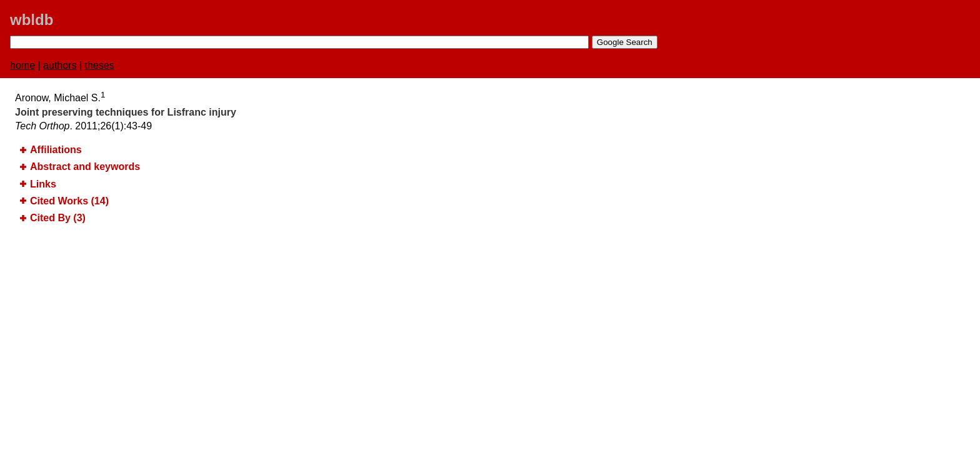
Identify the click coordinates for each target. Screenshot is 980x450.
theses (100, 65)
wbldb (32, 20)
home (22, 65)
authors (60, 65)
